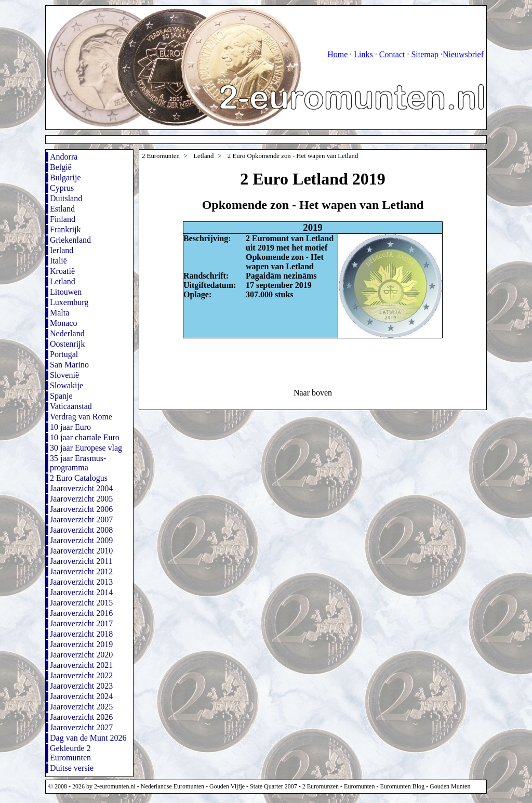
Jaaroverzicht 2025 (81, 707)
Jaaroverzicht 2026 (81, 717)
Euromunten (359, 786)
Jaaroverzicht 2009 (81, 540)
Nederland (67, 333)
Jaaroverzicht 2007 (81, 519)
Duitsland (66, 198)
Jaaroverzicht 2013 (81, 582)
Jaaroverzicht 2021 (81, 665)
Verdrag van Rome (81, 417)
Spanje (61, 396)
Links (363, 54)
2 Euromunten (161, 156)
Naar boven (313, 393)
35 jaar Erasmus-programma (78, 463)
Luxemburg (69, 302)
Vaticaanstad (71, 406)
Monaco (63, 323)
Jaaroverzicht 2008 (81, 530)
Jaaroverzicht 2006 (81, 509)
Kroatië (62, 271)
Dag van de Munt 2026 (88, 738)
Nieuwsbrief (463, 54)
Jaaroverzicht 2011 (81, 561)
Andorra (64, 157)
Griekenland (70, 240)
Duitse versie (72, 768)
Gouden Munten (450, 786)
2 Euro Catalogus (79, 478)
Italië (58, 261)
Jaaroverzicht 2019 (81, 644)
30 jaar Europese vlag (86, 448)
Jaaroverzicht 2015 (81, 603)
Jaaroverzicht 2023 (81, 686)
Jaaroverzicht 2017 (81, 623)
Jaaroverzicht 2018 (81, 634)
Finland (63, 219)
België (61, 167)
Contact (392, 54)
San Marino (69, 365)
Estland (62, 209)
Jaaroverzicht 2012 (81, 571)
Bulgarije (65, 177)
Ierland (62, 250)
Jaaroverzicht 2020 (81, 655)
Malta (59, 313)
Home (337, 54)
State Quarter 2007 (274, 786)
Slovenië (64, 375)
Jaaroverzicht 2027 (81, 727)
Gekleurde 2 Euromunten (70, 753)
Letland (63, 281)
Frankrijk (65, 229)
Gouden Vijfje (227, 786)
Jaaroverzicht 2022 (81, 675)
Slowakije (66, 385)
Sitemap (424, 54)
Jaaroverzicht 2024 (81, 696)
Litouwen (66, 292)
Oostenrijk (68, 344)
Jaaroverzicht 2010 (81, 551)
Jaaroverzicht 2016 (81, 613)
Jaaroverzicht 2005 (81, 499)
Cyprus (62, 188)
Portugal (64, 354)
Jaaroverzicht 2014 (81, 592)
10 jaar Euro (70, 427)
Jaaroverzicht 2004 (81, 488)
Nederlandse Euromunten (172, 786)
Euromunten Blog (402, 786)
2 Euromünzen (321, 786)
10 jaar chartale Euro (85, 437)
